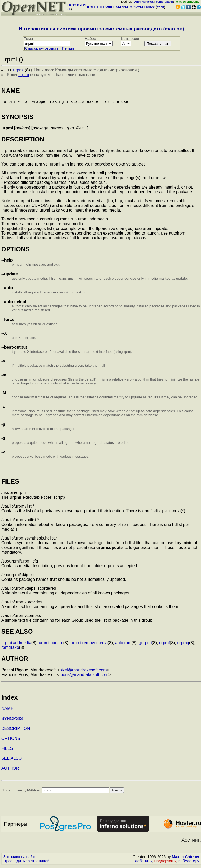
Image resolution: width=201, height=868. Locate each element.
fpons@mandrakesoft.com (84, 677)
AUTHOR (10, 770)
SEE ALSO (12, 760)
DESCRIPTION (16, 731)
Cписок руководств (42, 48)
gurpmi (145, 645)
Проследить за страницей (26, 863)
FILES (7, 750)
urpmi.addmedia (16, 645)
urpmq (183, 645)
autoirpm (123, 645)
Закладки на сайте (20, 859)
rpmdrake (10, 649)
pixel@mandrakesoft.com (83, 672)
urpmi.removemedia (89, 645)
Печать (68, 48)
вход (150, 2)
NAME (7, 711)
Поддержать (165, 863)
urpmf (164, 645)
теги (160, 7)
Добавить (143, 863)
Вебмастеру (189, 863)
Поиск (150, 7)
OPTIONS (11, 741)
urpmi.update (51, 645)
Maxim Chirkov (186, 859)
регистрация (164, 2)
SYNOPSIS (12, 721)
